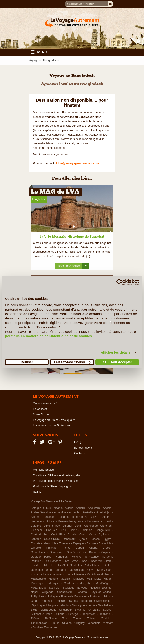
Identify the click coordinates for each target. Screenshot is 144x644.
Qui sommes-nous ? (45, 403)
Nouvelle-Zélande (101, 588)
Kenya (90, 570)
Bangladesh (39, 199)
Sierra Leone (48, 610)
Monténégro (103, 583)
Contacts (80, 453)
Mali (89, 579)
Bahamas (49, 517)
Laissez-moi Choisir (72, 362)
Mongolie (85, 583)
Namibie (54, 588)
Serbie (91, 605)
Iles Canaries (53, 561)
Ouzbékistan (65, 592)
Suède (60, 614)
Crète (83, 535)
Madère (53, 579)
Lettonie (57, 574)
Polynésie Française (74, 596)
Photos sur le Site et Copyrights (52, 486)
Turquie (55, 623)
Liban (68, 574)
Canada (38, 530)
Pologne (53, 596)
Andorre (81, 508)
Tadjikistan (89, 614)
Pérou (107, 596)
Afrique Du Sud (42, 508)
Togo (65, 619)
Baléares (63, 517)
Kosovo (35, 574)
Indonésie (96, 561)
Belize (94, 517)
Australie (88, 512)
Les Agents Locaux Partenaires (52, 426)
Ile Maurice (92, 557)
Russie (61, 601)
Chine (73, 530)
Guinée (71, 552)
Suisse (107, 610)
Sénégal (74, 614)
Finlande (51, 548)
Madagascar (38, 579)
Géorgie (36, 557)
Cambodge (91, 526)
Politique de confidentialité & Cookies (56, 481)
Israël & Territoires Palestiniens (79, 566)
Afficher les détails (115, 352)
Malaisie (66, 579)
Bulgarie (36, 526)
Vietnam (108, 623)
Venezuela (94, 623)
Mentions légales (43, 470)
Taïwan (35, 619)
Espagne (78, 543)
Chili (64, 530)
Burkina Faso (52, 526)
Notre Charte (41, 415)
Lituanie (79, 574)
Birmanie (36, 521)
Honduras (62, 557)
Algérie (69, 508)
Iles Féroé (71, 561)
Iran (109, 561)
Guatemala (56, 552)
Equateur (65, 543)
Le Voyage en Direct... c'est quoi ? (54, 420)
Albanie (58, 508)
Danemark (69, 539)
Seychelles (105, 605)
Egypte (107, 539)
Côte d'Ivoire (52, 539)
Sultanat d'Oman (42, 614)
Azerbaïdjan (104, 512)
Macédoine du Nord (99, 574)
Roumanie (47, 601)
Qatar (34, 601)
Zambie (37, 627)
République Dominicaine (96, 601)
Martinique (37, 583)
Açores (35, 517)
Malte (98, 579)
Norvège (82, 588)
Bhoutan (106, 517)
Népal (34, 592)
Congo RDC (103, 530)
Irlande (35, 566)
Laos (46, 574)
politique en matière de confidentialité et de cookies (49, 336)
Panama (82, 592)
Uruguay (80, 623)
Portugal (95, 596)
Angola (107, 508)
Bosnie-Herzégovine (71, 521)
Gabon (80, 548)
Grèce (106, 548)
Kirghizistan (104, 570)
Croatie (72, 535)
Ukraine (67, 623)
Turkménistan (39, 623)
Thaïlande (51, 619)
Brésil (107, 521)
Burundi (67, 526)
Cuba (92, 535)
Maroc (108, 579)
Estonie (91, 543)
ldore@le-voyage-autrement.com (78, 163)
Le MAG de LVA (55, 192)
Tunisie (106, 619)
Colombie (86, 530)
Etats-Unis (105, 543)
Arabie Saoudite (41, 512)
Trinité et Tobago (85, 619)
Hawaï (48, 557)
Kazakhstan (77, 570)
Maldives (79, 579)
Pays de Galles (101, 592)
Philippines (37, 596)
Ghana (93, 548)
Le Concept (40, 409)
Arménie (74, 512)
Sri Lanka (94, 610)
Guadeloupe (38, 552)
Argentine (60, 512)
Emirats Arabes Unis (43, 543)
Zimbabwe (50, 627)
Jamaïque (37, 570)
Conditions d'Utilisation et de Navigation (57, 475)
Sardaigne (78, 605)
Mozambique (39, 588)
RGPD (37, 492)
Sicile (34, 610)
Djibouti (83, 539)
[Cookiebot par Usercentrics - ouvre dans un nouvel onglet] (120, 282)
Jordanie (61, 570)
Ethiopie (36, 548)
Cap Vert (52, 530)
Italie (107, 566)
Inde (84, 561)
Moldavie (69, 583)
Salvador (64, 605)
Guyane (106, 552)
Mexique (54, 583)
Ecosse (95, 539)
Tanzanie (105, 614)
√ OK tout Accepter (117, 362)
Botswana (93, 521)
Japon (50, 570)
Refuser (27, 362)
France (66, 548)
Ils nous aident (83, 448)
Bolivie (50, 521)
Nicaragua (68, 588)
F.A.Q (78, 442)
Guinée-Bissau (89, 552)
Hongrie (76, 557)
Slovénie (80, 610)
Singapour (66, 610)
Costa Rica (58, 535)
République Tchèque (43, 605)
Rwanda (73, 601)
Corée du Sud (40, 535)
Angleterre (94, 508)
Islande (49, 566)
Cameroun (107, 526)
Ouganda (48, 592)
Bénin (78, 526)
